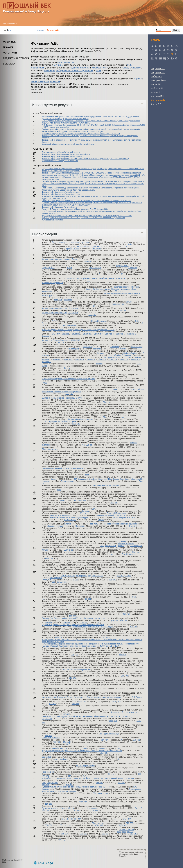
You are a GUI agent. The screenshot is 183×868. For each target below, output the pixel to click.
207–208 (97, 810)
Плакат (121, 546)
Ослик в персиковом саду (124, 517)
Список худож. (107, 627)
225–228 (48, 623)
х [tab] (176, 54)
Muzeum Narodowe (126, 544)
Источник (135, 287)
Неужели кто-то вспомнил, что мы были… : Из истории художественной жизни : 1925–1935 (95, 778)
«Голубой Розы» (100, 68)
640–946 (72, 678)
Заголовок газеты (122, 287)
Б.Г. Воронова (82, 576)
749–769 (129, 823)
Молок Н (67, 742)
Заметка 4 (109, 334)
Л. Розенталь (92, 524)
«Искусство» (80, 526)
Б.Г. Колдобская (124, 576)
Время (69, 249)
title (120, 759)
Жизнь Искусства (99, 321)
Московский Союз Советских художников (121, 524)
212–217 (106, 834)
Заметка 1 (76, 334)
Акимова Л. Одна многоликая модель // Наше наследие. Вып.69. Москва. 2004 (75, 209)
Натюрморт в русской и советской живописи (85, 625)
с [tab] (160, 54)
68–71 (68, 744)
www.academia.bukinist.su (53, 220)
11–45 (116, 819)
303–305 (75, 704)
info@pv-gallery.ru (10, 23)
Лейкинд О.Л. (62, 716)
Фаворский (44, 81)
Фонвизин (55, 81)
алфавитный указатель (81, 669)
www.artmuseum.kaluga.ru (93, 131)
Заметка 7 (46, 336)
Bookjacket (46, 757)
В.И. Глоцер (137, 697)
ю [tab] (172, 59)
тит (121, 291)
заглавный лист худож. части (89, 246)
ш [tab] (161, 59)
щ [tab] (164, 59)
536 (67, 785)
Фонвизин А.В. (158, 100)
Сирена (76, 249)
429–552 (88, 599)
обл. (121, 620)
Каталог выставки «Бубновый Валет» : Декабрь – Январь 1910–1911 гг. (96, 278)
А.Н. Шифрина (56, 578)
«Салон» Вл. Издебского (52, 283)
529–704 (122, 655)
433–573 (72, 616)
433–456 (57, 742)
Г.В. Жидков (68, 550)
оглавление (62, 582)
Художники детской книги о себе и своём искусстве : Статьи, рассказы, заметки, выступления (82, 697)
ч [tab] (156, 59)
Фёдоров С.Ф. (158, 72)
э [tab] (168, 59)
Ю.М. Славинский (81, 479)
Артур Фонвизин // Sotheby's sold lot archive (60, 161)
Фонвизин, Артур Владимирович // (57, 154)
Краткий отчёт (118, 304)
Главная (40, 30)
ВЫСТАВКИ (9, 64)
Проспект (128, 357)
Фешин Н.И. (157, 92)
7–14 (114, 702)
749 (119, 748)
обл (123, 712)
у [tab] (168, 54)
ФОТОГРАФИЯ (11, 53)
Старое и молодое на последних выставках (70, 242)
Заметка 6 (132, 334)
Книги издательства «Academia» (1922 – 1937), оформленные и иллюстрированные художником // (83, 218)
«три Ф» (138, 79)
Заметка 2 (87, 334)
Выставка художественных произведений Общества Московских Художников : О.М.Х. (78, 330)
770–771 (48, 825)
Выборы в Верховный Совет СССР (110, 515)
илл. (120, 702)
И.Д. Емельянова (96, 576)
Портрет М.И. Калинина (61, 515)
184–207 (64, 834)
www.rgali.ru (85, 123)
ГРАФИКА (8, 47)
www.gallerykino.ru (72, 171)
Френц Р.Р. (156, 104)
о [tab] (176, 50)
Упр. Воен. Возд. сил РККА (100, 479)
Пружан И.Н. (47, 625)
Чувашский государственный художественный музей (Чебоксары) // (71, 134)
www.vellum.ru (77, 156)
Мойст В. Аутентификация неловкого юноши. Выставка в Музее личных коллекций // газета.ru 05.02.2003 (87, 201)
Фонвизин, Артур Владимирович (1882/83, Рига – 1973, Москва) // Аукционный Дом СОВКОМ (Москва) (85, 159)
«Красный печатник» (55, 526)
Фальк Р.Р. (156, 84)
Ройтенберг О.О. (49, 778)
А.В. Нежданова (69, 325)
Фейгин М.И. (157, 88)
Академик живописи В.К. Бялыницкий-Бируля (69, 517)
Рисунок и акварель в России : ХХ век (58, 808)
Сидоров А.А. (48, 618)
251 (99, 623)
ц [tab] (152, 59)
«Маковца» (49, 70)
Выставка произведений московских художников (62, 468)
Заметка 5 (120, 334)
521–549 (112, 580)
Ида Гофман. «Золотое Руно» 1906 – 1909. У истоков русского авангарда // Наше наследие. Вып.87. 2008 (87, 216)
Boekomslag (88, 347)
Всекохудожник (67, 481)
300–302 (53, 704)
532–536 (45, 785)
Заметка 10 (135, 360)
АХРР (98, 70)
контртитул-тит (132, 712)
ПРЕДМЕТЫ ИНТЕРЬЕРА (16, 58)
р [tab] (156, 54)
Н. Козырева (92, 808)
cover (56, 759)
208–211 (84, 834)
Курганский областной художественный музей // (62, 144)
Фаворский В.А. (159, 80)
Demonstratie (137, 347)
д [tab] (168, 46)
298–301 (48, 736)
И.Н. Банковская (68, 576)
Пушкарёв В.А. (60, 625)
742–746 (102, 748)
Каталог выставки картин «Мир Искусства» (60, 308)
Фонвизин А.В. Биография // (54, 192)
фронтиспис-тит (114, 357)
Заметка (88, 261)
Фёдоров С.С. (158, 68)
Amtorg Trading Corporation (120, 355)
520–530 (122, 783)
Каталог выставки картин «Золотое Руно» (59, 259)
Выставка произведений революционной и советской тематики (68, 379)
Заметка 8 (113, 360)
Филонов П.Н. (158, 96)
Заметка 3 (98, 334)
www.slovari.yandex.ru (51, 179)
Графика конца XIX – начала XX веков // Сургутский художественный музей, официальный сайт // (84, 129)
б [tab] (156, 46)
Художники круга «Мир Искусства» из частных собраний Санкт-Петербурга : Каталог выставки (82, 751)
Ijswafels (122, 349)
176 (84, 776)
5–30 (127, 246)
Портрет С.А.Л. (48, 268)
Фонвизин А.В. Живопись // (53, 207)
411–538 (107, 637)
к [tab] (160, 50)
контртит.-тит (52, 449)
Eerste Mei (115, 347)
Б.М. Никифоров (129, 554)
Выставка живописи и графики (106, 485)
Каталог (129, 302)
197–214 (134, 627)
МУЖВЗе (58, 65)
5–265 (75, 580)
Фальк (34, 81)
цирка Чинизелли (66, 62)
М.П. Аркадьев (51, 421)
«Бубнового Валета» (80, 68)
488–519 (100, 783)
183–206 (78, 810)
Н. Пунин (72, 421)
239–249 (84, 623)
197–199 (66, 714)
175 (70, 776)
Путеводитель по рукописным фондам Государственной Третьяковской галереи (76, 787)
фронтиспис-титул (112, 734)
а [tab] (152, 46)
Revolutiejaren (73, 349)
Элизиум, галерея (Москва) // (54, 152)
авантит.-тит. (103, 793)
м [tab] (168, 50)
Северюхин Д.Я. (49, 716)
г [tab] (164, 46)
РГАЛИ (101, 520)
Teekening (97, 349)
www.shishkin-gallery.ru (81, 154)
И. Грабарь (63, 421)
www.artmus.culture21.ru (110, 134)
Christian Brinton (130, 353)
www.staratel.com (73, 194)
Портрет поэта (122, 266)
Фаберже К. (157, 76)
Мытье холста (95, 268)
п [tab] (152, 54)
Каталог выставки (126, 830)
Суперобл (115, 712)
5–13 (85, 748)
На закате (97, 249)
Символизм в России (51, 738)
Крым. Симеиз (70, 520)
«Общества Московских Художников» (75, 70)
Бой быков (133, 268)
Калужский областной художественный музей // (62, 131)
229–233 (48, 804)
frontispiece (64, 759)
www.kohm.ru (88, 144)
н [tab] (172, 50)
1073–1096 (98, 825)
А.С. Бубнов (87, 445)
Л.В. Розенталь (80, 500)
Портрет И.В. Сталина (116, 513)
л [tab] (164, 50)
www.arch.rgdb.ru (81, 119)
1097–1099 (123, 825)
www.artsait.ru (71, 207)
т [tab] (164, 54)
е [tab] (172, 46)
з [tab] (152, 50)
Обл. (121, 310)
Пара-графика (48, 772)
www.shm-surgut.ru (133, 129)
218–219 (134, 834)
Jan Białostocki (136, 546)
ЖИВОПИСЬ (9, 42)
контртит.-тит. (52, 783)
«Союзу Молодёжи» (131, 68)
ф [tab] (172, 54)
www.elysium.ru (73, 152)
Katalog (123, 541)
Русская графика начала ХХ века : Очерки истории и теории (79, 618)
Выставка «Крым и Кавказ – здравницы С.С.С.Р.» (63, 398)
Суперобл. (114, 620)
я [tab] (176, 59)
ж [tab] (176, 46)
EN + (10, 30)
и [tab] (156, 50)
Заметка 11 (47, 362)
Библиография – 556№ (86, 766)
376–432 (137, 740)
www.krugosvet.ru (73, 192)
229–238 (66, 623)
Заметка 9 (124, 360)
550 (54, 582)
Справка (66, 334)
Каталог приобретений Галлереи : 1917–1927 (61, 340)
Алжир (69, 268)
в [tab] (160, 46)
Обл (130, 244)
